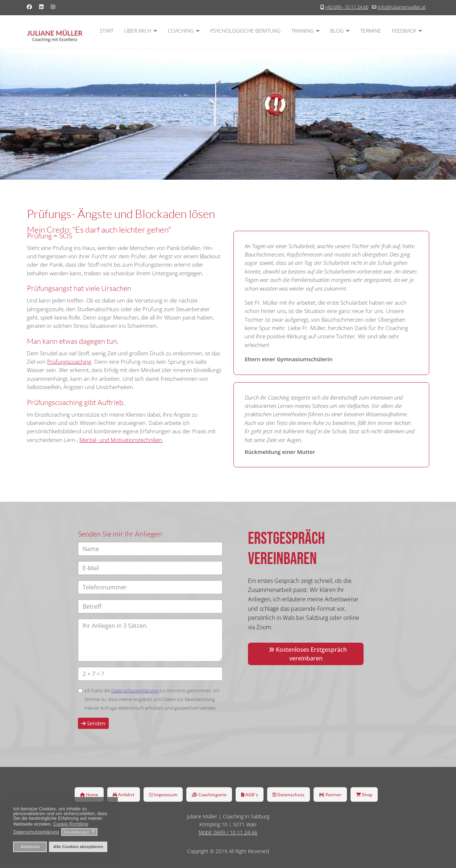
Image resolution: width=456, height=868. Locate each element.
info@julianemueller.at (402, 7)
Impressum (163, 794)
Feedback (404, 31)
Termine (371, 31)
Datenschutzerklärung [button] (36, 832)
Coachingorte (209, 794)
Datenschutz (289, 794)
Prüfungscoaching (69, 362)
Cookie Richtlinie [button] (71, 824)
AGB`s (250, 794)
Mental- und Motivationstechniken (121, 440)
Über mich (138, 31)
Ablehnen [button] (30, 846)
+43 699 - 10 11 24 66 (347, 7)
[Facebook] (29, 7)
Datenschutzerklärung (135, 690)
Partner (330, 794)
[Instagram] (53, 7)
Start (107, 31)
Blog (337, 31)
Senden (93, 723)
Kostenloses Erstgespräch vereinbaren (308, 654)
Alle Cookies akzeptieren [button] (78, 846)
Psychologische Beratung (245, 31)
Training (302, 31)
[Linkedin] (41, 7)
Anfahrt (124, 794)
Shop (364, 794)
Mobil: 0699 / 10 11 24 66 (228, 832)
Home (89, 794)
